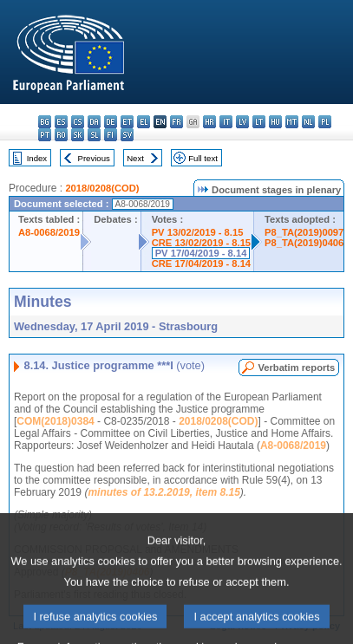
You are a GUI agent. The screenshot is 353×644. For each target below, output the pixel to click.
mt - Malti (292, 122)
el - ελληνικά (144, 122)
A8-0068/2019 (49, 232)
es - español (61, 122)
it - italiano (226, 122)
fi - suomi (111, 135)
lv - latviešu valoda (242, 122)
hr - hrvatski (209, 122)
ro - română (61, 135)
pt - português (45, 135)
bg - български (45, 122)
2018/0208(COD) (102, 188)
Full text (203, 158)
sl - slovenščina (94, 135)
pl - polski (325, 122)
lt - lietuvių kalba (259, 122)
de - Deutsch (111, 122)
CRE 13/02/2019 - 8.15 (201, 243)
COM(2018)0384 (55, 421)
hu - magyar (275, 122)
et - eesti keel (127, 122)
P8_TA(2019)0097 (304, 232)
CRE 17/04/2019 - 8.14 (201, 263)
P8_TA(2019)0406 (304, 243)
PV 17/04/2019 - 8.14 (201, 253)
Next (135, 158)
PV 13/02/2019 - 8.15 (198, 232)
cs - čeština (78, 122)
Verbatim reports (296, 368)
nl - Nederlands (308, 122)
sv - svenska (127, 135)
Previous (94, 158)
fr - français (176, 122)
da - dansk (94, 122)
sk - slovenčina (78, 135)
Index (37, 158)
